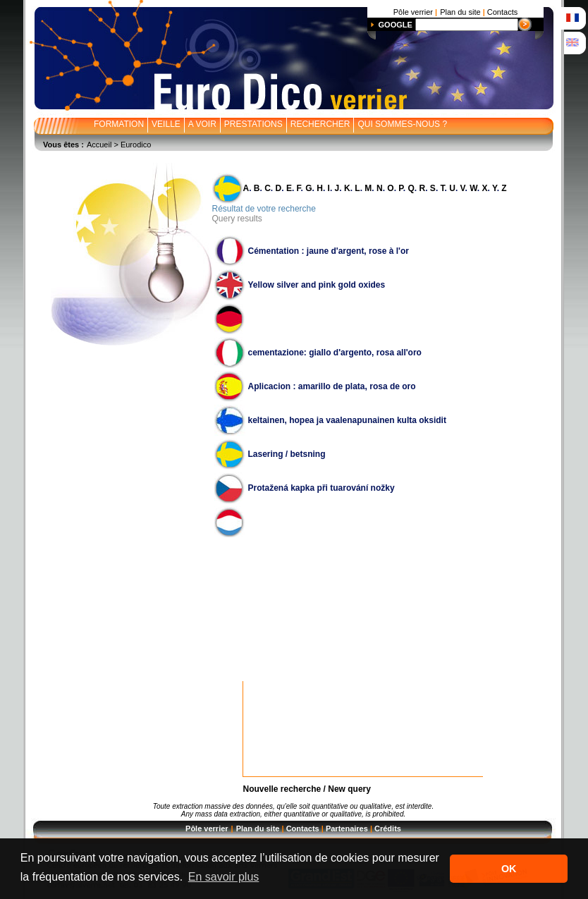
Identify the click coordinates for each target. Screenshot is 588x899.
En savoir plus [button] (224, 877)
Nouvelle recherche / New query (307, 789)
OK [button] (509, 869)
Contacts (303, 828)
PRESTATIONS (253, 124)
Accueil (99, 145)
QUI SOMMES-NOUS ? (402, 124)
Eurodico (136, 145)
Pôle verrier (207, 828)
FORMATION (119, 124)
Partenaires (347, 828)
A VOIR (202, 124)
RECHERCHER (320, 124)
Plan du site (258, 828)
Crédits (388, 828)
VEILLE (166, 124)
